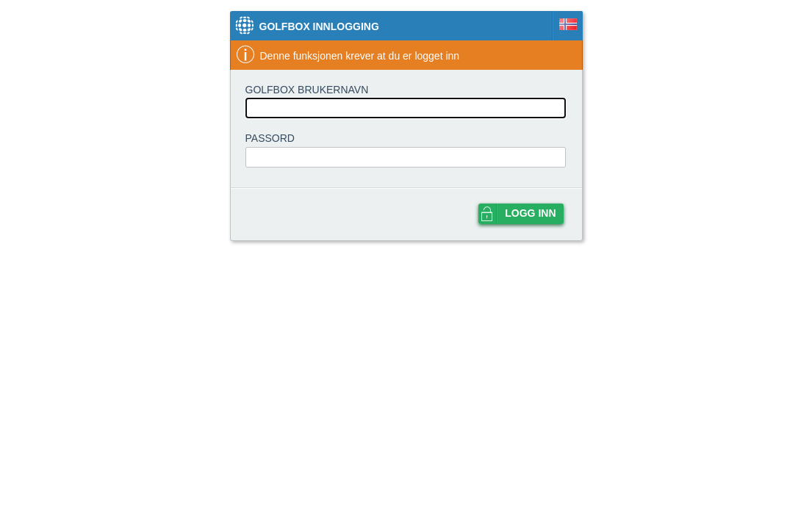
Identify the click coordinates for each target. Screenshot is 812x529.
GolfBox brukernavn (307, 90)
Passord (270, 138)
